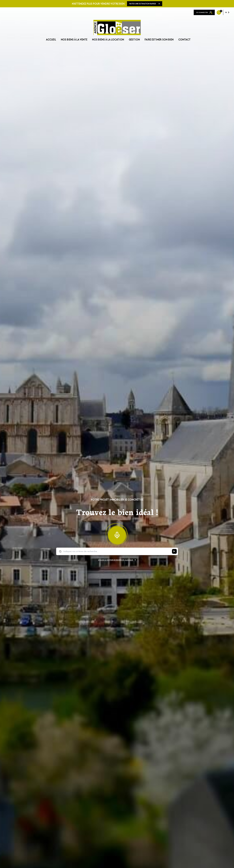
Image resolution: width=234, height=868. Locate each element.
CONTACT (184, 40)
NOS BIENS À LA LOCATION (108, 40)
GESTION (134, 40)
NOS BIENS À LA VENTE (74, 40)
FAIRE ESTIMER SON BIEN (159, 40)
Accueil (51, 40)
